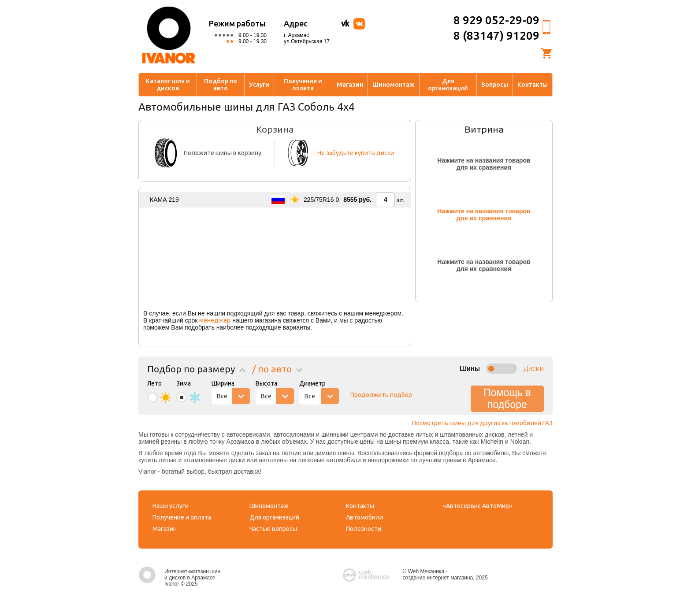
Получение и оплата (303, 85)
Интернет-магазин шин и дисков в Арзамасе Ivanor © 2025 (179, 578)
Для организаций (448, 85)
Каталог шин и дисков (168, 85)
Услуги (259, 85)
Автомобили (364, 517)
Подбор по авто (221, 85)
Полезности (364, 529)
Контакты (533, 85)
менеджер (215, 320)
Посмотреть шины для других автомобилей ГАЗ (482, 423)
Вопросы (495, 85)
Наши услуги (171, 506)
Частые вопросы (273, 529)
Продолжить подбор (381, 395)
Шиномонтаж (394, 85)
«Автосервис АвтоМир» (477, 506)
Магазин (350, 85)
